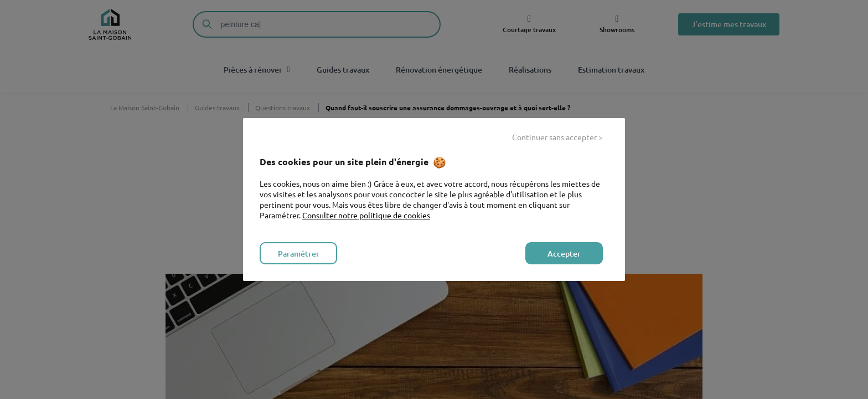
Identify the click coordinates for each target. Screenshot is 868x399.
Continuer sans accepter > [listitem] (557, 137)
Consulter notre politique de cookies (366, 215)
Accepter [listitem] (564, 254)
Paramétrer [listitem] (299, 254)
